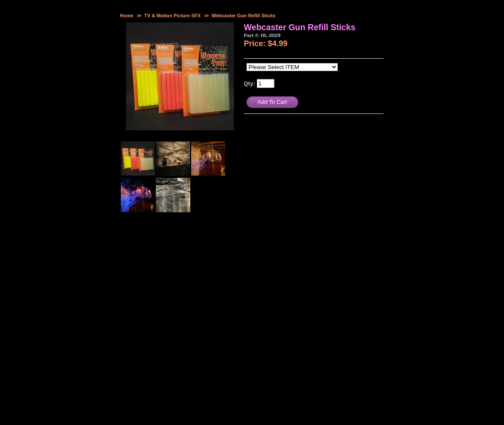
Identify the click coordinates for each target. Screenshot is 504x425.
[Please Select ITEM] (292, 67)
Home (127, 16)
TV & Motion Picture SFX (172, 16)
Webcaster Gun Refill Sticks (243, 16)
